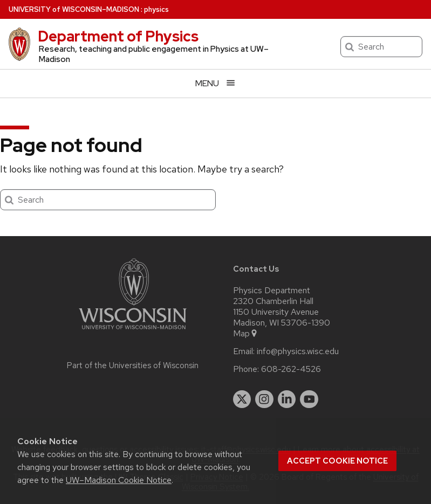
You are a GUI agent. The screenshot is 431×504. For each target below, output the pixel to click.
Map (246, 334)
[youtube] (309, 399)
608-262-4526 (291, 369)
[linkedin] (287, 399)
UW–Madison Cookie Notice (119, 480)
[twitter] (242, 399)
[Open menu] (216, 83)
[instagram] (264, 399)
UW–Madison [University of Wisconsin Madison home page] (74, 9)
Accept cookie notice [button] (337, 461)
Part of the (133, 365)
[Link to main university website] (133, 331)
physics (156, 9)
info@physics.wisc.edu (298, 351)
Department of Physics (118, 36)
